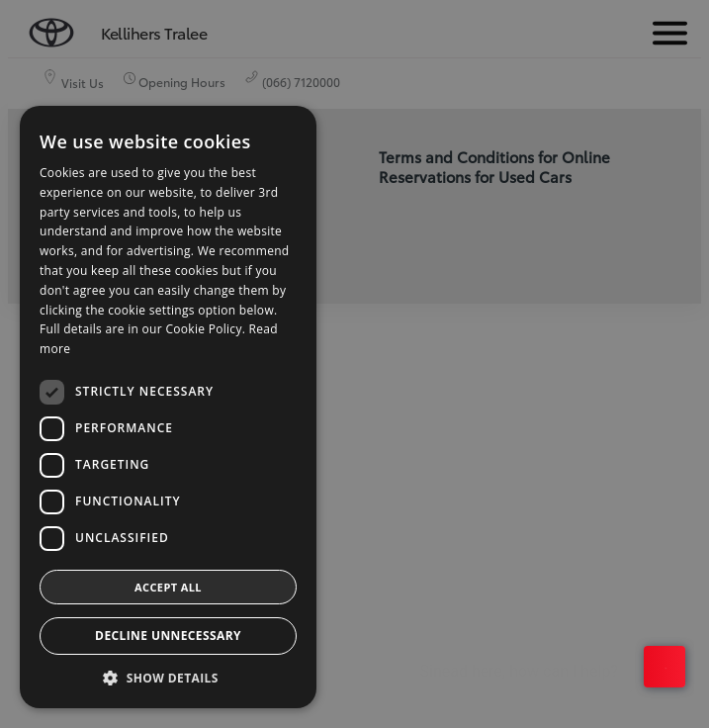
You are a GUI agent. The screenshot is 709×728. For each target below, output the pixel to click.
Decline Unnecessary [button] (168, 636)
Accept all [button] (168, 587)
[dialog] (354, 364)
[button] (168, 678)
